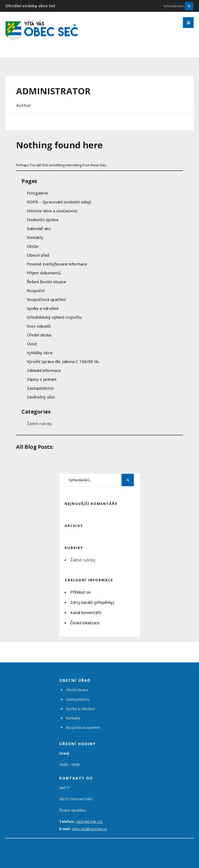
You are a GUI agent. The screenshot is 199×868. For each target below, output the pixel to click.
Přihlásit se (80, 592)
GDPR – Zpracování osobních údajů (59, 202)
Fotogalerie (37, 193)
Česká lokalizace (85, 623)
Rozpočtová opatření (46, 299)
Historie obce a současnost (52, 211)
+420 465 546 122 (89, 822)
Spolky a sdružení (43, 308)
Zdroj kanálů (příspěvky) (92, 602)
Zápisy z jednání (42, 379)
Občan (33, 246)
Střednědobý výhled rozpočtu (54, 317)
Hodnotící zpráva (43, 220)
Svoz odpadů (39, 326)
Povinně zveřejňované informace (57, 264)
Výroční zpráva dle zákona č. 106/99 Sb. (63, 361)
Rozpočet (36, 290)
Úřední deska (39, 335)
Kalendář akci (39, 228)
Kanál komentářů (86, 612)
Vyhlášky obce (40, 353)
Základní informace (44, 370)
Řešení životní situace (46, 282)
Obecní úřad (38, 255)
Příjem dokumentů (44, 273)
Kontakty (35, 237)
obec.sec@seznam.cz (89, 829)
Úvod (32, 344)
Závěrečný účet (41, 397)
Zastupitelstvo (40, 388)
